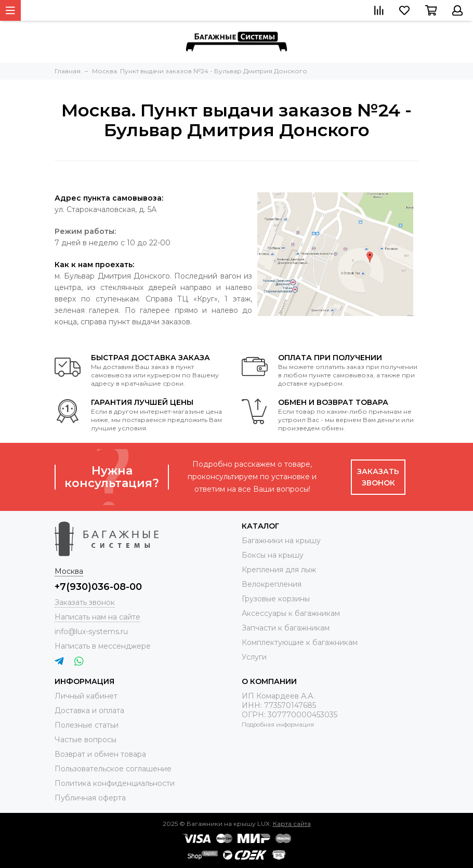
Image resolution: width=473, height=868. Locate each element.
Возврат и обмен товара (100, 754)
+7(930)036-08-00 (98, 587)
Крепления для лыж (279, 570)
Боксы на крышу (273, 555)
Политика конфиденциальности (115, 783)
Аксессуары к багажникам (291, 613)
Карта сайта (292, 824)
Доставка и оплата (89, 711)
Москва (69, 571)
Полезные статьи (87, 725)
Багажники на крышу (281, 541)
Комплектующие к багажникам (300, 642)
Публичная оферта (90, 798)
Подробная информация (278, 725)
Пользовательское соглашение (113, 769)
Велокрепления (272, 584)
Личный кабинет (86, 696)
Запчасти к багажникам (286, 628)
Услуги (254, 657)
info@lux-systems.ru (91, 632)
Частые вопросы (86, 740)
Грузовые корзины (276, 599)
